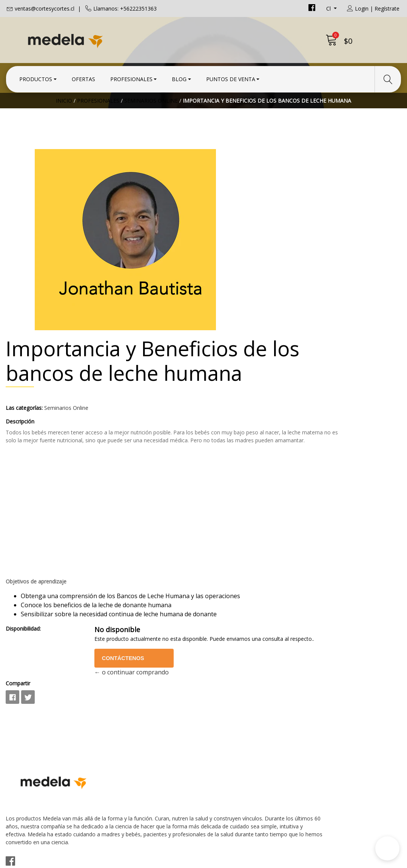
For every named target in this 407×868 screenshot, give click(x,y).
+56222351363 (128, 721)
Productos (36, 76)
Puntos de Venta (231, 76)
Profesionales (131, 76)
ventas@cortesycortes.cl (45, 8)
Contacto (222, 691)
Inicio (64, 130)
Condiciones (226, 702)
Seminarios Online (151, 130)
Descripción (224, 294)
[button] (387, 848)
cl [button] (329, 8)
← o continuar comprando (297, 587)
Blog (179, 76)
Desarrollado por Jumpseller (270, 860)
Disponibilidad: (227, 535)
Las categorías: (228, 281)
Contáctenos (291, 573)
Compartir (221, 598)
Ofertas (83, 76)
